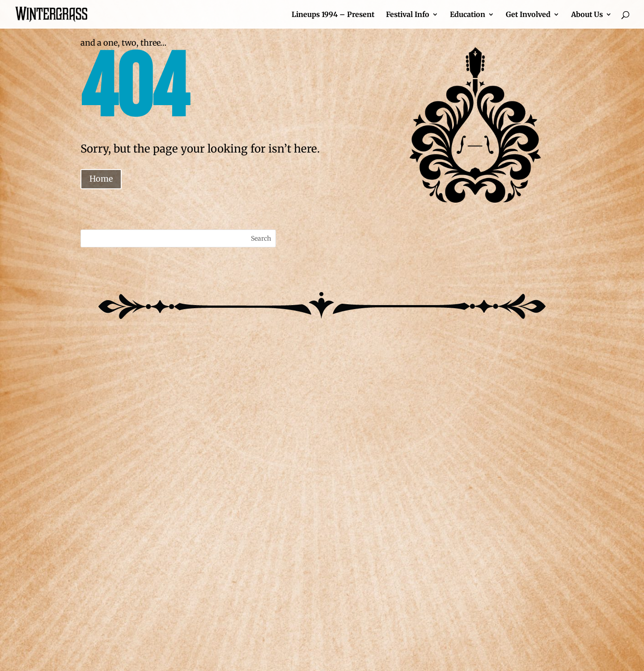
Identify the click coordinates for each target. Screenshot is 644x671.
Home (101, 179)
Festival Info (408, 15)
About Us (587, 15)
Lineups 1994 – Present (333, 15)
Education (468, 15)
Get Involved (528, 15)
